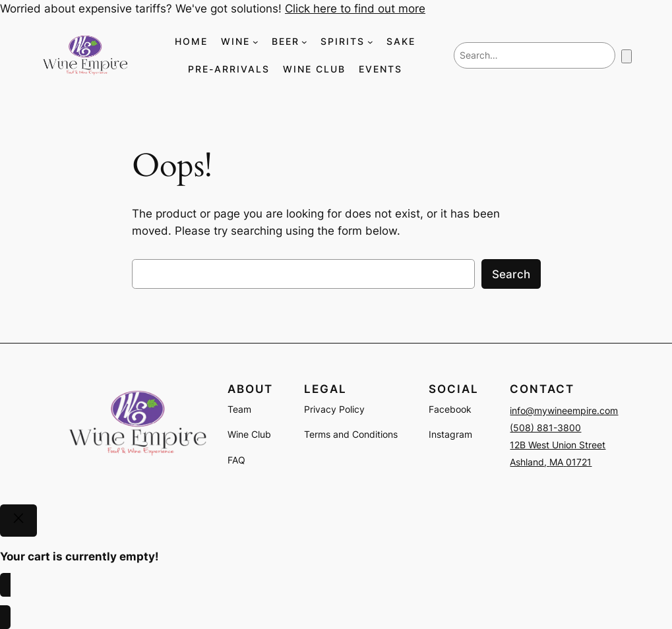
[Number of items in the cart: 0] (626, 56)
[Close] (18, 521)
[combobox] (535, 55)
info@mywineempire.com (564, 410)
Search (511, 274)
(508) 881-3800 (545, 428)
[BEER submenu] (304, 41)
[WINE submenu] (256, 41)
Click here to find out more (355, 9)
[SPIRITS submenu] (370, 41)
